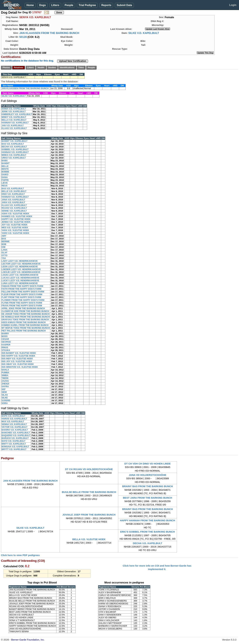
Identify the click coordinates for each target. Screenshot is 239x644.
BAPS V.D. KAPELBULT (13, 416)
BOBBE (5, 172)
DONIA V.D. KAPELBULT (14, 109)
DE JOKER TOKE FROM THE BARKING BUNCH (25, 314)
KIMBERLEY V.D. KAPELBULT (17, 114)
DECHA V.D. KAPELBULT (148, 543)
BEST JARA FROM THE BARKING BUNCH (147, 498)
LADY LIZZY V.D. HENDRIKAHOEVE (20, 261)
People (69, 5)
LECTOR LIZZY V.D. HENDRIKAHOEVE (21, 264)
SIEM (4, 392)
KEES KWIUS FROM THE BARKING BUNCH (24, 322)
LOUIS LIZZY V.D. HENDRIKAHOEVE (20, 275)
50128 (23, 37)
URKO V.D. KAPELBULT (14, 158)
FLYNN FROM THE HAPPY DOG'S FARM (22, 303)
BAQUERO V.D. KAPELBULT (16, 435)
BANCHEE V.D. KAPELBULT (16, 433)
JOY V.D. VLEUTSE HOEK (14, 225)
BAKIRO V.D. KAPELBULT (15, 430)
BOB (4, 244)
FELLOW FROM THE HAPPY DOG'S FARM (23, 292)
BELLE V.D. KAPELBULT (14, 191)
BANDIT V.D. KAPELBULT (14, 141)
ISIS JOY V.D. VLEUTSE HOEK (17, 361)
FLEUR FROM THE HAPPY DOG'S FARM (22, 294)
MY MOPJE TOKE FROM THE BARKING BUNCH (26, 328)
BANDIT (6, 163)
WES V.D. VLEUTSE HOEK (15, 227)
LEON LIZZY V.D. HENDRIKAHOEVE (20, 267)
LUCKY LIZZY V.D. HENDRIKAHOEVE (20, 280)
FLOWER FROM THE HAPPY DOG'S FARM (23, 300)
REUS (4, 186)
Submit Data (124, 5)
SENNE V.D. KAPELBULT (14, 211)
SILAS (5, 395)
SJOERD (6, 400)
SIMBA (5, 375)
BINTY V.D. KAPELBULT (14, 444)
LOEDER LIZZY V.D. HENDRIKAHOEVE (21, 269)
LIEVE (5, 183)
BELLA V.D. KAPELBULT (14, 120)
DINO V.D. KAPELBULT (13, 194)
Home (30, 5)
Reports (106, 5)
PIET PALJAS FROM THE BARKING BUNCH (24, 331)
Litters (55, 5)
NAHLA (5, 370)
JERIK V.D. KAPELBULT (14, 111)
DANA (5, 177)
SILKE (5, 398)
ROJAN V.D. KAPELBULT (14, 208)
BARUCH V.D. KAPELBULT (15, 438)
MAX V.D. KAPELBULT (13, 421)
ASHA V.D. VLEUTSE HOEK (15, 214)
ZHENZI (5, 384)
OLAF (4, 253)
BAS (4, 239)
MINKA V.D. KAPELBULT (14, 155)
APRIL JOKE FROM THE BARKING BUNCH (23, 308)
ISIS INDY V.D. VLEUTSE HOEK (17, 359)
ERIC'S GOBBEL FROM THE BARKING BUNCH (148, 532)
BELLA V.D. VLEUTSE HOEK (89, 539)
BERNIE (6, 241)
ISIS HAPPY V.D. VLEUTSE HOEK (18, 356)
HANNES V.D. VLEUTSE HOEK (17, 216)
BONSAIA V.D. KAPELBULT (15, 447)
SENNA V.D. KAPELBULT (14, 424)
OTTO (4, 255)
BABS (5, 161)
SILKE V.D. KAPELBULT (144, 33)
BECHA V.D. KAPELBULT (14, 147)
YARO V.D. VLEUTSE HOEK (15, 233)
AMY (4, 236)
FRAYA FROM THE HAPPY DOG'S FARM (22, 306)
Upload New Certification (73, 61)
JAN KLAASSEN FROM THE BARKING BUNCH (49, 33)
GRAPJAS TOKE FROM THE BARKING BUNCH (25, 320)
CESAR (5, 339)
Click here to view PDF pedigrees (20, 555)
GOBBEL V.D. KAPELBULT (15, 149)
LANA (4, 250)
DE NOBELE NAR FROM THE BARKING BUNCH (26, 317)
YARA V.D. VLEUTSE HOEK (15, 230)
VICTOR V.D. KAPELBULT (14, 427)
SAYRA (5, 386)
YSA (4, 258)
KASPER (6, 345)
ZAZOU (5, 381)
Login (233, 5)
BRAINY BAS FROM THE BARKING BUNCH (148, 486)
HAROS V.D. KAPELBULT (14, 419)
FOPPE (5, 180)
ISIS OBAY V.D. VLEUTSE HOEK (18, 364)
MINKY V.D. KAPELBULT (14, 117)
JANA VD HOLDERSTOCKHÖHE (148, 475)
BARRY (5, 333)
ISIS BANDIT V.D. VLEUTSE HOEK (19, 353)
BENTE (5, 169)
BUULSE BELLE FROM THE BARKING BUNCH (89, 492)
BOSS (5, 336)
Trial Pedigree (87, 5)
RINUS (5, 347)
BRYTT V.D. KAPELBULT (14, 449)
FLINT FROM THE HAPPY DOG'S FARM (21, 297)
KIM (3, 247)
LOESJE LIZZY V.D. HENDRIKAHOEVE (21, 272)
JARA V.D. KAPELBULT (13, 202)
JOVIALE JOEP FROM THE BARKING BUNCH (89, 515)
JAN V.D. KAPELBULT (13, 125)
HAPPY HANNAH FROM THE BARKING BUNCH (148, 520)
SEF (4, 389)
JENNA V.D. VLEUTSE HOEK (16, 222)
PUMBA (5, 373)
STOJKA (6, 350)
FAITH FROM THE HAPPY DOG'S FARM (21, 289)
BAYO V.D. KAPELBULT (13, 441)
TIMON (5, 378)
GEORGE (6, 342)
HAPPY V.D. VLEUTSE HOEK (16, 219)
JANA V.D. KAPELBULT (13, 200)
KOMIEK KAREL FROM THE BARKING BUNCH (25, 325)
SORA (5, 403)
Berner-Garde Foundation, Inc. (28, 640)
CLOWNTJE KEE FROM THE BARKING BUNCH (25, 311)
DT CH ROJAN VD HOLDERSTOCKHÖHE (89, 469)
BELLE (5, 166)
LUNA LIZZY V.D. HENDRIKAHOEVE (20, 283)
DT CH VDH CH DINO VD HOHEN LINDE (148, 464)
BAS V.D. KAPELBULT (13, 144)
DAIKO (5, 174)
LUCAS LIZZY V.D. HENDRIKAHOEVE (20, 278)
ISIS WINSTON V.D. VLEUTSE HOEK (20, 367)
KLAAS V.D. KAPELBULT (14, 128)
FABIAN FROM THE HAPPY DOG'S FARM (22, 286)
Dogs (43, 5)
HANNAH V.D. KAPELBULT (15, 123)
